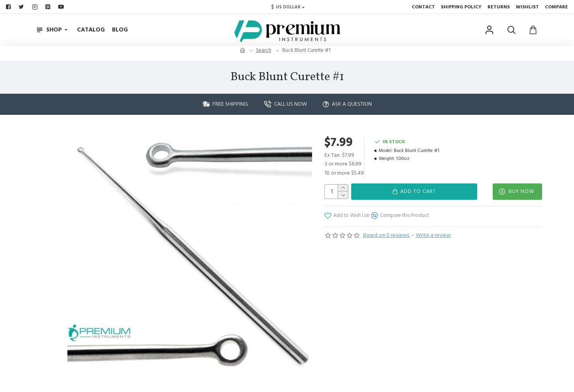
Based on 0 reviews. (386, 235)
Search (264, 50)
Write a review (433, 235)
